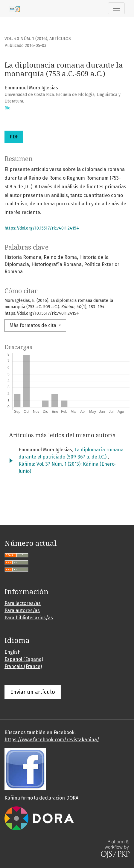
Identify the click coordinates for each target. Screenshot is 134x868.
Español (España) (24, 659)
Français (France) (23, 666)
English (13, 652)
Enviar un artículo (33, 692)
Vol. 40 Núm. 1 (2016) (26, 39)
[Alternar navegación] (116, 8)
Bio (7, 108)
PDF (14, 137)
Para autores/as (22, 610)
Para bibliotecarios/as (29, 618)
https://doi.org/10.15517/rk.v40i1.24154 (42, 228)
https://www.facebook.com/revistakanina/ (52, 740)
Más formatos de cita (33, 325)
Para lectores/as (23, 603)
